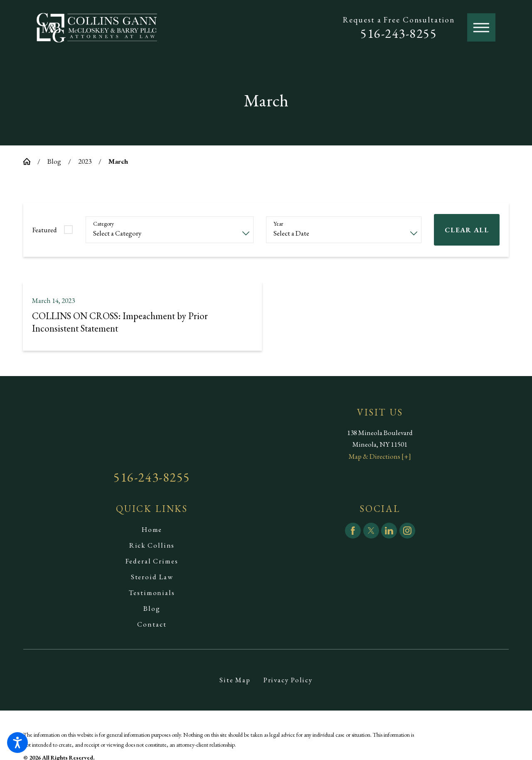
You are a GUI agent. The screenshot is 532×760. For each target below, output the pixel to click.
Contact (152, 624)
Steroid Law (152, 577)
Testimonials (152, 593)
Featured (45, 230)
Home (152, 529)
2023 (85, 161)
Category (103, 224)
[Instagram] (407, 531)
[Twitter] (371, 531)
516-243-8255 (399, 34)
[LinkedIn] (389, 531)
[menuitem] (152, 529)
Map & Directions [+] (380, 456)
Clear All (467, 230)
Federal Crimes (152, 561)
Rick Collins (152, 545)
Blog (54, 161)
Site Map (235, 680)
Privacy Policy (288, 680)
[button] (17, 743)
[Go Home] (30, 161)
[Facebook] (353, 531)
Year (278, 224)
